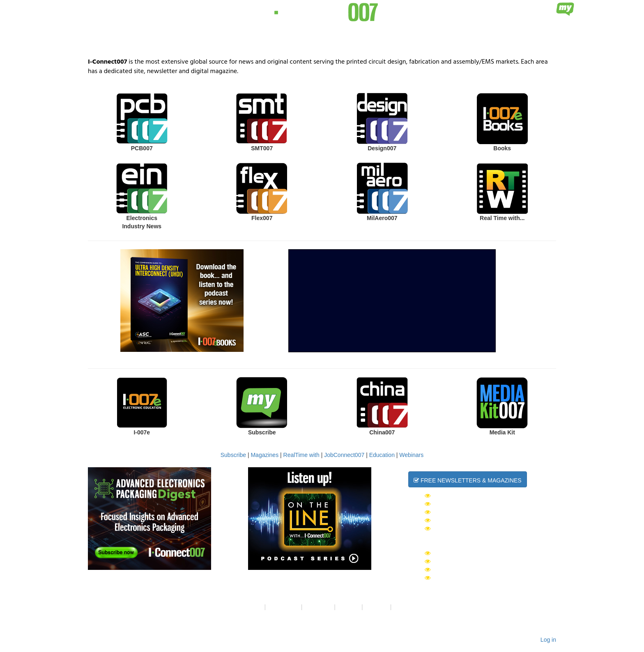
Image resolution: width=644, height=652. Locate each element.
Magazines (264, 455)
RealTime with (301, 455)
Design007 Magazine (460, 578)
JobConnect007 (344, 455)
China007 (382, 432)
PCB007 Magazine (455, 569)
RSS (399, 607)
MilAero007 (382, 218)
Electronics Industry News (142, 222)
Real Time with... (502, 218)
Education (382, 455)
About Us (251, 607)
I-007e (142, 432)
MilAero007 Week (456, 520)
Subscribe (262, 432)
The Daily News (453, 496)
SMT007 (262, 148)
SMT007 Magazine (455, 561)
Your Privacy (283, 607)
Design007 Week (454, 512)
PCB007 (142, 148)
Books (502, 148)
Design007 (382, 148)
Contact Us (318, 607)
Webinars (411, 455)
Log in (548, 640)
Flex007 (262, 218)
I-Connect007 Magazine (465, 553)
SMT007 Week (449, 504)
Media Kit (502, 432)
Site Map (348, 607)
